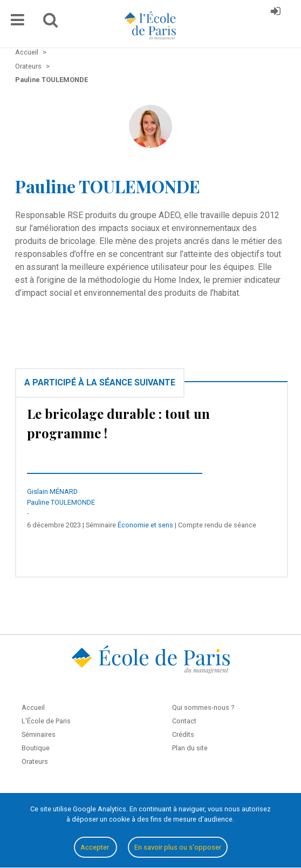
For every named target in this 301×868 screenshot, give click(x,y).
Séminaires (39, 734)
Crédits (183, 734)
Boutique (36, 748)
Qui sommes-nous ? (203, 707)
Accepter (95, 847)
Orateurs (35, 761)
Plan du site (190, 748)
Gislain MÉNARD (52, 491)
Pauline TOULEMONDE (61, 502)
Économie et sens (145, 525)
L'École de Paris (46, 721)
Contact (184, 721)
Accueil (33, 707)
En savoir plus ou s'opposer (178, 847)
